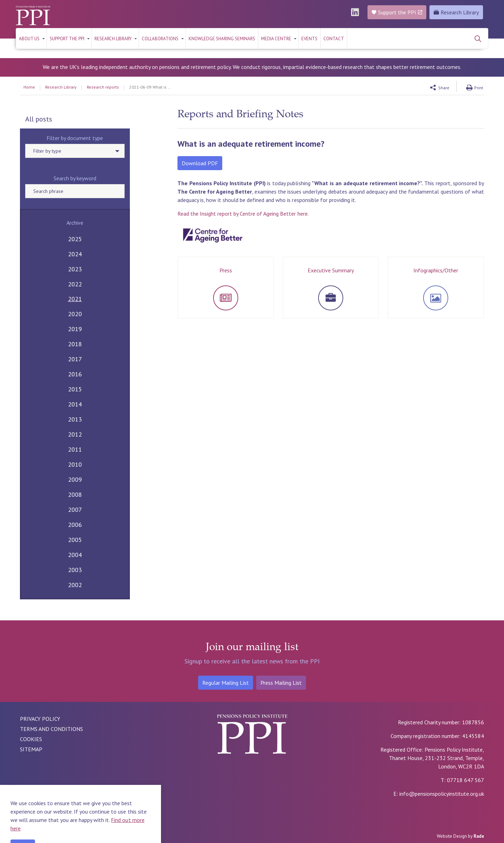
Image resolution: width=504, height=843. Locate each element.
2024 (75, 254)
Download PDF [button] (200, 163)
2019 (75, 329)
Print (479, 88)
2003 (75, 570)
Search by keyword (75, 178)
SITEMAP (31, 749)
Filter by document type (75, 138)
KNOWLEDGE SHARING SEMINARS (222, 39)
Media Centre (276, 39)
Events (309, 39)
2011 (75, 449)
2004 (75, 555)
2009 (75, 479)
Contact (334, 39)
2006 (75, 525)
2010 (75, 464)
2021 (75, 299)
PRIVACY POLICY (40, 719)
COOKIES (31, 739)
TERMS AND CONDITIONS (51, 729)
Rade (479, 836)
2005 (75, 540)
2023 (75, 269)
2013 (75, 419)
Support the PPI (67, 39)
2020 (75, 314)
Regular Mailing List (226, 683)
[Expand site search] (478, 39)
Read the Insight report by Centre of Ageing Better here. (243, 214)
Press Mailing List (281, 683)
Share (444, 88)
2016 (75, 374)
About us (29, 39)
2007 (75, 510)
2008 (75, 494)
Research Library (456, 12)
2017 (75, 359)
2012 (75, 434)
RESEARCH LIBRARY (113, 39)
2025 (75, 239)
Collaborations (160, 39)
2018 (75, 344)
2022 (75, 284)
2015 (75, 389)
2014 (75, 404)
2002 (75, 585)
